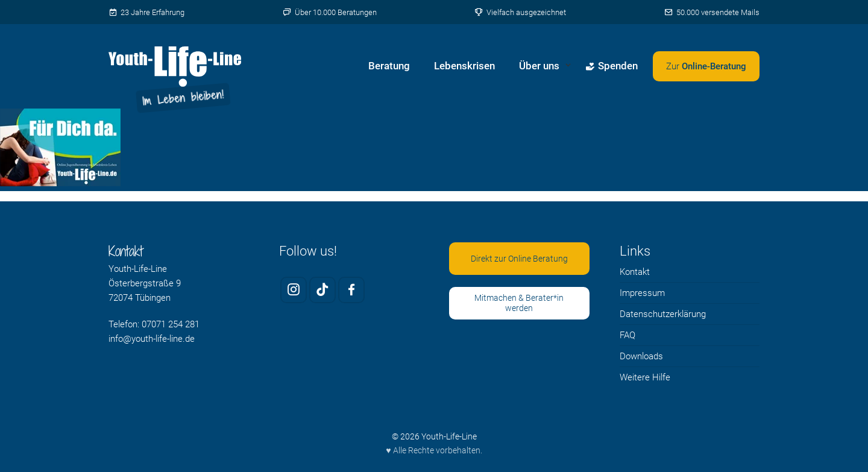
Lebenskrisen (464, 66)
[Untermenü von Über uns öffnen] (568, 66)
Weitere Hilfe (645, 377)
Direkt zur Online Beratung (519, 259)
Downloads (641, 356)
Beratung (389, 66)
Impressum (642, 293)
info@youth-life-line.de (152, 339)
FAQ (627, 335)
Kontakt (635, 272)
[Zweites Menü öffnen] (706, 66)
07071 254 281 (171, 324)
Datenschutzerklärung (663, 314)
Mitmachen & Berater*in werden (519, 303)
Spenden (612, 66)
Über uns (539, 66)
